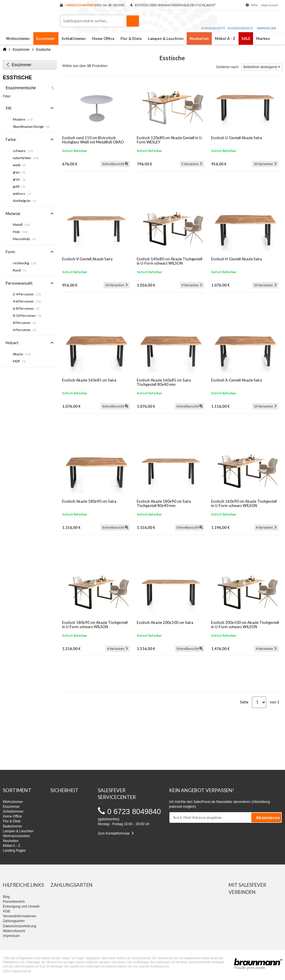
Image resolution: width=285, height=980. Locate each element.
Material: (30, 214)
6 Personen (25, 330)
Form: (30, 252)
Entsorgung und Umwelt (21, 906)
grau (19, 172)
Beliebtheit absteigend (262, 67)
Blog (6, 897)
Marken (263, 38)
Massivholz (24, 239)
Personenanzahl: (30, 283)
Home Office (103, 38)
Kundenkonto (213, 23)
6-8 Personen (26, 308)
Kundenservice (240, 23)
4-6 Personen (27, 301)
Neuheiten (199, 38)
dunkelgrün (25, 201)
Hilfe (254, 5)
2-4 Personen (27, 294)
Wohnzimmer (18, 38)
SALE (246, 38)
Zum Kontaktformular (116, 833)
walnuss (22, 193)
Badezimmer (12, 826)
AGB (6, 911)
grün (19, 179)
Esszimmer (46, 38)
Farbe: (30, 139)
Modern (23, 119)
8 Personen (25, 323)
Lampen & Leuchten (166, 38)
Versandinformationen (20, 916)
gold (19, 186)
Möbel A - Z (225, 38)
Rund (20, 270)
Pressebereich (14, 902)
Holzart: (30, 343)
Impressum (270, 5)
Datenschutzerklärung (20, 926)
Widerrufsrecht (14, 931)
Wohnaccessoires (16, 836)
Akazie (22, 354)
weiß (19, 165)
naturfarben (26, 158)
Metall (21, 225)
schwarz (23, 151)
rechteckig (25, 263)
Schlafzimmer (74, 38)
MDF (19, 361)
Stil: (30, 108)
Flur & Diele (131, 38)
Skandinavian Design (31, 126)
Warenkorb (267, 23)
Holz (20, 232)
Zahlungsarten (14, 921)
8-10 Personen (27, 315)
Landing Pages (14, 851)
